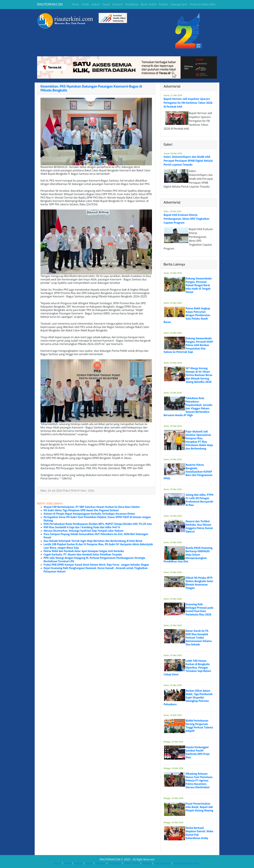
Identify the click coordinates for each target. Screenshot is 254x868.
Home (75, 4)
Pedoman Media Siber (203, 4)
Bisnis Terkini (149, 4)
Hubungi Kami (179, 4)
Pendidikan (132, 4)
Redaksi (163, 4)
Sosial (106, 4)
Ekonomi (118, 4)
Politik (85, 4)
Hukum (96, 4)
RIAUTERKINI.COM (50, 4)
